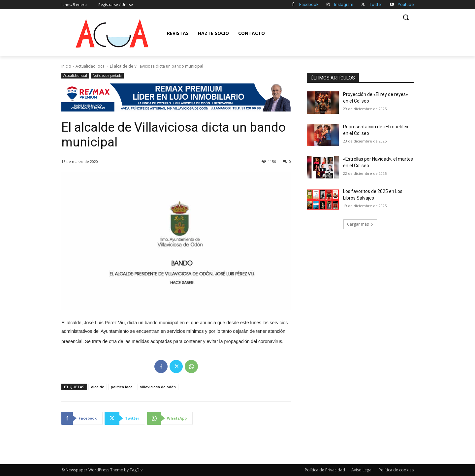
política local (122, 387)
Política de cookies (396, 470)
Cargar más (360, 224)
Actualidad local (91, 66)
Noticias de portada (107, 76)
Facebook (309, 4)
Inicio (66, 66)
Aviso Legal (362, 470)
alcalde (98, 387)
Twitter (376, 4)
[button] (406, 17)
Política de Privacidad (325, 470)
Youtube (406, 4)
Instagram (344, 4)
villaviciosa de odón (158, 387)
